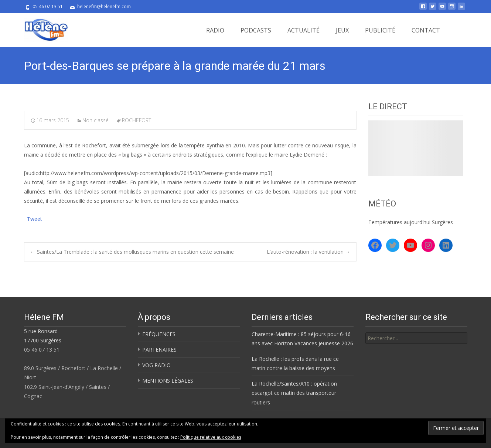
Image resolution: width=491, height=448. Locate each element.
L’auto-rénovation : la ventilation (308, 252)
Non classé (96, 120)
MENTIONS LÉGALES (168, 381)
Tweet (35, 218)
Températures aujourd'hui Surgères (411, 222)
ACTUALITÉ (304, 30)
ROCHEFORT (137, 120)
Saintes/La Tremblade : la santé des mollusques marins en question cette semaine (132, 252)
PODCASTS (256, 30)
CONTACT (426, 30)
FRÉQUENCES (159, 334)
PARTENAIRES (159, 350)
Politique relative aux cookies (211, 437)
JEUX (342, 30)
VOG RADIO (156, 365)
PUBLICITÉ (380, 30)
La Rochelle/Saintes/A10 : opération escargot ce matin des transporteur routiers (294, 393)
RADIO (215, 30)
